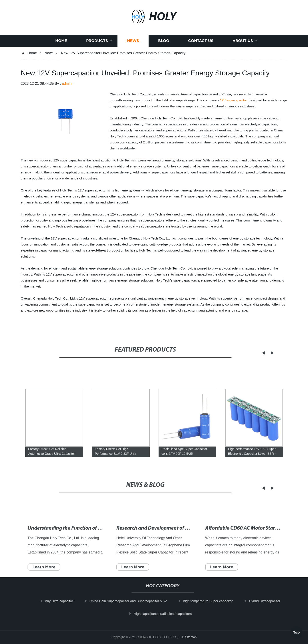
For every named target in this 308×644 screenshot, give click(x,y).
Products (97, 42)
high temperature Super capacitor (213, 601)
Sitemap (191, 637)
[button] (258, 353)
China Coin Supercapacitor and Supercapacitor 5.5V (133, 601)
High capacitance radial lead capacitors (167, 614)
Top (296, 631)
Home (61, 42)
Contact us (201, 42)
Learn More (44, 577)
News (133, 42)
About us (243, 42)
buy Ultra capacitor (64, 601)
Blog (164, 42)
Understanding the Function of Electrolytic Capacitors (88, 538)
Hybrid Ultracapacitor (269, 601)
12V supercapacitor (233, 100)
